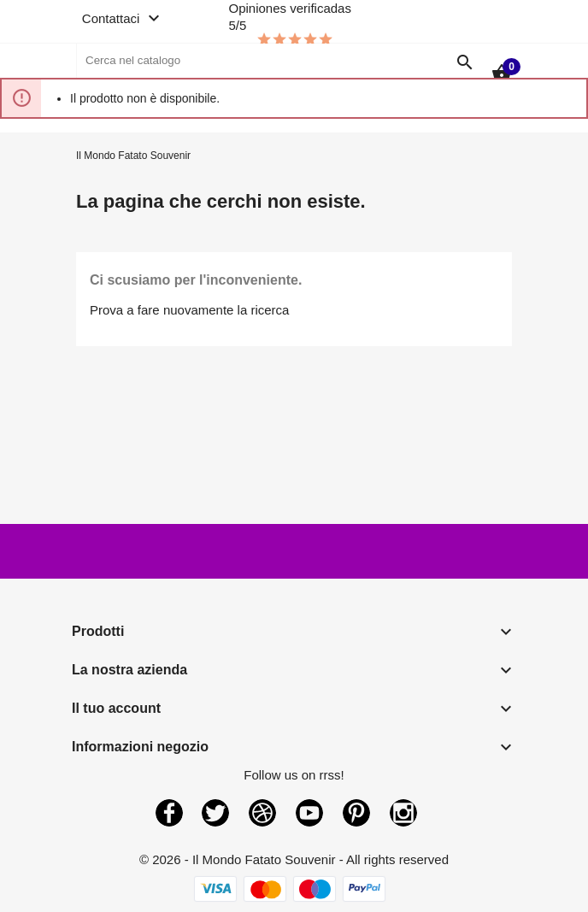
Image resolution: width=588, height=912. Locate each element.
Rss (262, 813)
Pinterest (356, 813)
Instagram (403, 813)
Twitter (215, 813)
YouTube (309, 813)
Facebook (169, 813)
